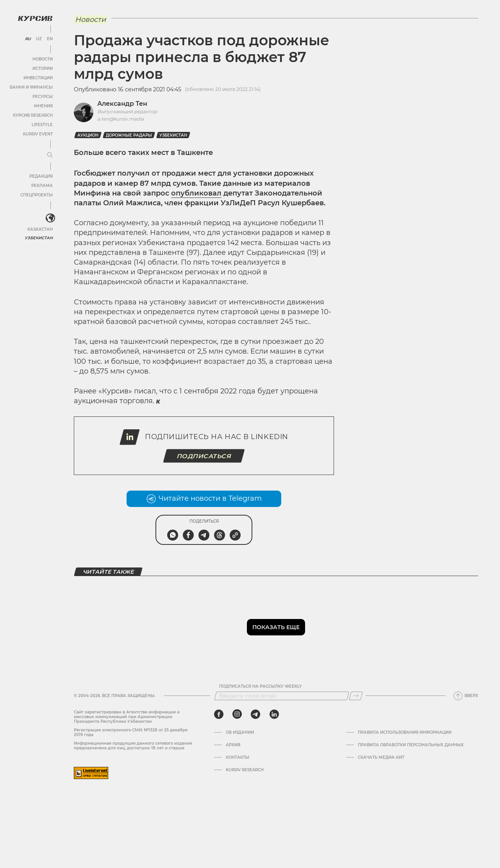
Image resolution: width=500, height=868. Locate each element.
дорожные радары (129, 135)
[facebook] (219, 714)
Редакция (41, 176)
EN (50, 39)
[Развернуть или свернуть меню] (50, 155)
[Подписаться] (356, 696)
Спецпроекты (37, 195)
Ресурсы (43, 97)
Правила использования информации (405, 733)
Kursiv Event (38, 134)
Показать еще (276, 627)
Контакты (237, 758)
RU (28, 39)
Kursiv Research (245, 770)
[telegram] (255, 714)
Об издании (240, 733)
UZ (39, 39)
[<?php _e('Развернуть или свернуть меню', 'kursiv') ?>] (50, 218)
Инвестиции (38, 78)
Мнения (43, 106)
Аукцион (88, 135)
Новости (43, 59)
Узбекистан (39, 238)
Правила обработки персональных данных (411, 745)
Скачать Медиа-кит (381, 758)
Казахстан (40, 229)
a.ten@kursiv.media (121, 119)
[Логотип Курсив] (35, 18)
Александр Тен (122, 104)
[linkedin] (274, 714)
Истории (43, 68)
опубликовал (196, 193)
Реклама (42, 186)
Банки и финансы (31, 87)
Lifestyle (42, 125)
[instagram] (237, 714)
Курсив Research (33, 115)
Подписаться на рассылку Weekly (261, 687)
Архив (233, 745)
